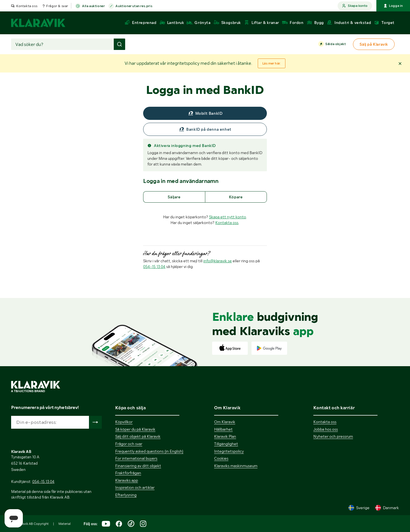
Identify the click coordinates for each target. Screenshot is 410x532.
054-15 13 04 (154, 267)
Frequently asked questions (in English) (149, 451)
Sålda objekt (336, 44)
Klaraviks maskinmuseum (236, 466)
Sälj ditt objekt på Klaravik (138, 436)
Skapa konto (355, 6)
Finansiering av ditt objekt (138, 466)
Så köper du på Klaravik (135, 429)
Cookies (221, 458)
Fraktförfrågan (128, 473)
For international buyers (136, 458)
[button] (400, 63)
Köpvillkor (124, 422)
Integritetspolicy (229, 451)
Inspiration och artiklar (135, 487)
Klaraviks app (127, 480)
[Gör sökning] (119, 44)
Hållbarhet (223, 429)
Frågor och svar (129, 444)
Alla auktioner (93, 6)
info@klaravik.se (218, 261)
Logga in (393, 6)
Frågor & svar (57, 6)
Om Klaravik (225, 422)
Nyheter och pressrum (333, 436)
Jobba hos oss (326, 429)
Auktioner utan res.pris (134, 6)
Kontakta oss (27, 6)
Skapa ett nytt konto (228, 217)
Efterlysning (126, 495)
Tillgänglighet (226, 444)
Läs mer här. (272, 63)
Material (65, 524)
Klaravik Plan (225, 436)
